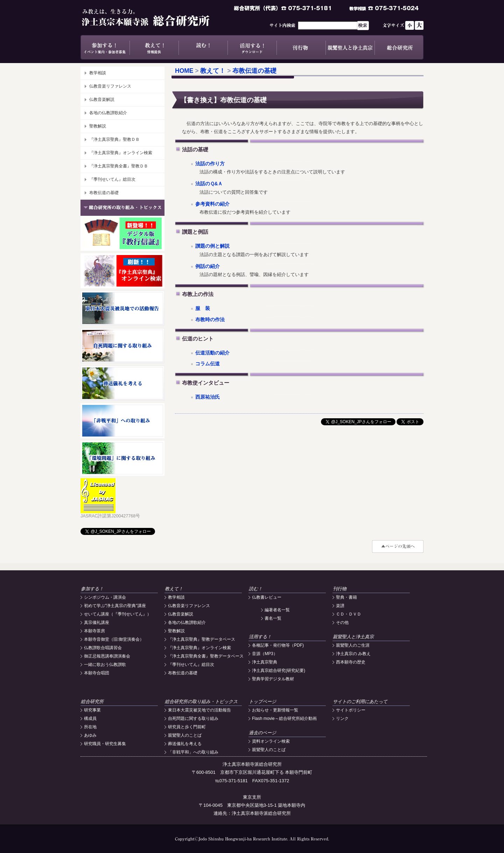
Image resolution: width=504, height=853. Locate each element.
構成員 (90, 718)
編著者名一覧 (277, 610)
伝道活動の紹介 (212, 353)
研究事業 (92, 710)
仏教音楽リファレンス (110, 86)
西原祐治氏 (208, 397)
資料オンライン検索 (271, 741)
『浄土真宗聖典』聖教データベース (202, 639)
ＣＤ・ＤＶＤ (349, 614)
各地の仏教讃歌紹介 (108, 113)
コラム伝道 (208, 364)
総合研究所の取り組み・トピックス (201, 701)
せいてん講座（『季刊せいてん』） (118, 614)
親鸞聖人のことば (185, 735)
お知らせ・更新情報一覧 (275, 710)
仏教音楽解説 (102, 99)
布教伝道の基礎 (104, 193)
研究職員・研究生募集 (105, 744)
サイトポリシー (351, 710)
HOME (184, 71)
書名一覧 (273, 618)
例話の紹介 (208, 266)
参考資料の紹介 (212, 204)
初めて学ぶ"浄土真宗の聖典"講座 (115, 606)
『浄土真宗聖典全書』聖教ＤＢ (119, 166)
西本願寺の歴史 (351, 662)
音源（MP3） (265, 654)
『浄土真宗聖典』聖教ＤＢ (114, 139)
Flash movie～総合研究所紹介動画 (284, 718)
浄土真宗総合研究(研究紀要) (279, 670)
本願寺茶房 (94, 631)
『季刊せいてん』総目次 (112, 179)
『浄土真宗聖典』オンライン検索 (121, 153)
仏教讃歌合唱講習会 (103, 648)
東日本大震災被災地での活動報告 (199, 710)
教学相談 (98, 73)
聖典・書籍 (346, 597)
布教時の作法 (210, 320)
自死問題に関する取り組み (193, 718)
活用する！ (252, 47)
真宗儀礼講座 (97, 622)
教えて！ (154, 47)
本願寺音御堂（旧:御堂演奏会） (114, 639)
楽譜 (340, 606)
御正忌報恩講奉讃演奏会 (107, 656)
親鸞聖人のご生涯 (353, 645)
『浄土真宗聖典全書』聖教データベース (206, 656)
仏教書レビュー (267, 597)
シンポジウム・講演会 (105, 597)
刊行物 (301, 47)
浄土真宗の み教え (353, 654)
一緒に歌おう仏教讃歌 (105, 665)
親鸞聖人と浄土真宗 (350, 47)
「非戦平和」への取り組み (193, 752)
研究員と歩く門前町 (187, 727)
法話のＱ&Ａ (209, 184)
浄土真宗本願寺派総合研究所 (156, 18)
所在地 (90, 727)
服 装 (203, 308)
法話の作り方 (210, 164)
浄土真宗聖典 (265, 662)
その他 (342, 622)
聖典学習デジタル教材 (273, 679)
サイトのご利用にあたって (360, 701)
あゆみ (90, 735)
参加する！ (105, 47)
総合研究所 (399, 47)
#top (398, 546)
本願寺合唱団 (97, 673)
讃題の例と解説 (212, 246)
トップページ (262, 701)
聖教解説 (98, 126)
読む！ (203, 47)
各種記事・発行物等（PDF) (278, 645)
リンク (342, 718)
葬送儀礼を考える (185, 744)
